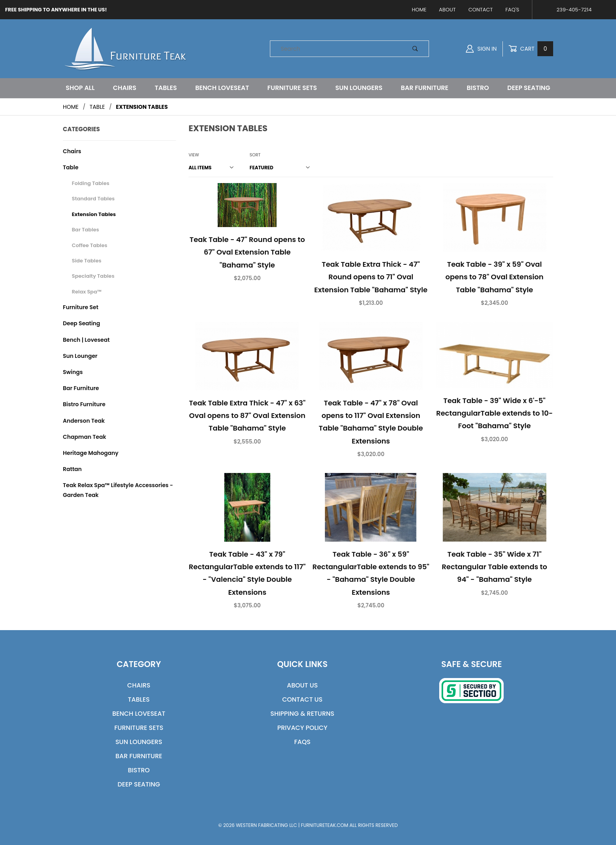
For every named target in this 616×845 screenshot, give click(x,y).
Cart (531, 49)
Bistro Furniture (84, 404)
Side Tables (87, 261)
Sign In (481, 49)
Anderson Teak (84, 421)
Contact (480, 10)
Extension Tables (94, 214)
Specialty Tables (93, 276)
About (447, 10)
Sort (255, 155)
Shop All (80, 88)
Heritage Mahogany (91, 453)
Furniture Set (81, 307)
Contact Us (302, 699)
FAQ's (512, 10)
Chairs (125, 88)
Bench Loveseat (222, 88)
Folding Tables (91, 183)
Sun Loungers (359, 88)
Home (419, 10)
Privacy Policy (302, 728)
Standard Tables (93, 199)
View (194, 155)
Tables (166, 88)
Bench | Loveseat (86, 340)
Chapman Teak (84, 437)
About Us (302, 685)
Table (71, 167)
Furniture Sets (292, 88)
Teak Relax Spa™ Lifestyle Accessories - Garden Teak (118, 490)
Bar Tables (85, 230)
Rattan (72, 469)
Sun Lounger (80, 356)
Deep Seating (529, 88)
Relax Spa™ (87, 292)
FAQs (302, 742)
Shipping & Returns (302, 714)
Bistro (478, 88)
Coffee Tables (90, 245)
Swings (73, 372)
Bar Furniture (424, 88)
